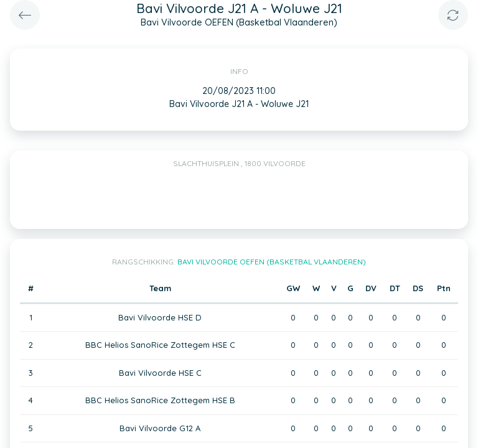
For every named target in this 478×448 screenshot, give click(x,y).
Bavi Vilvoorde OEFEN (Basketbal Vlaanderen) (272, 262)
